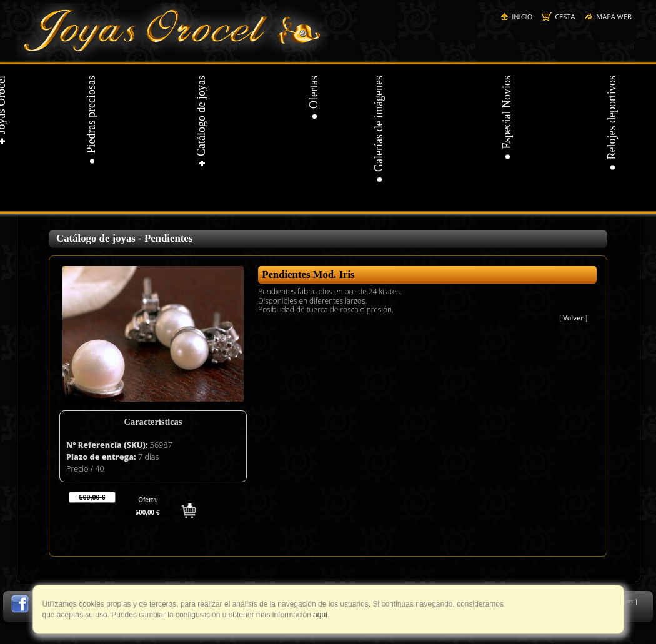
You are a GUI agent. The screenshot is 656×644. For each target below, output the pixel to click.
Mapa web (608, 17)
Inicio (516, 17)
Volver (573, 318)
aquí (320, 615)
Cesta (559, 17)
